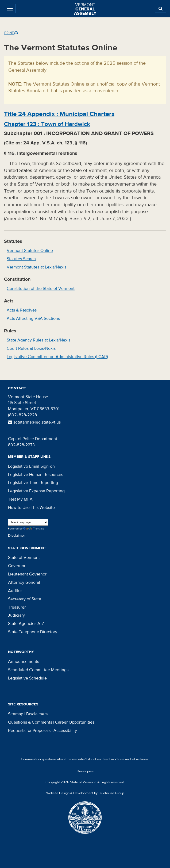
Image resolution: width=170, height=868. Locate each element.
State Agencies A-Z (26, 624)
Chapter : (47, 124)
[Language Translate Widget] (28, 522)
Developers (85, 771)
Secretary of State (25, 599)
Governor (17, 566)
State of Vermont (24, 558)
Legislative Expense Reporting (36, 491)
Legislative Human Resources (36, 475)
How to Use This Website (31, 508)
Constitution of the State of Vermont (41, 289)
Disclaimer (17, 536)
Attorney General (24, 582)
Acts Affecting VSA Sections (33, 318)
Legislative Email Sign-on (31, 466)
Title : (59, 114)
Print (11, 33)
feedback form (113, 759)
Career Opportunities (75, 722)
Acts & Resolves (22, 310)
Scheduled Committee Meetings (38, 670)
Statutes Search (21, 259)
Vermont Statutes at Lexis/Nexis (36, 267)
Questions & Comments (30, 722)
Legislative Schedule (27, 678)
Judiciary (16, 615)
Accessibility (65, 731)
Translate (34, 529)
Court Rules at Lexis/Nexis (31, 348)
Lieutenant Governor (27, 574)
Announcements (24, 662)
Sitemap (16, 714)
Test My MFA (20, 499)
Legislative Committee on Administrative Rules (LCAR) (57, 357)
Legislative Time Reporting (33, 483)
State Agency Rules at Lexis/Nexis (38, 340)
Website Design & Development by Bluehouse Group (85, 793)
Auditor (15, 591)
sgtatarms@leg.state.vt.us (34, 422)
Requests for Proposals (29, 731)
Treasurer (17, 607)
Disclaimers (37, 714)
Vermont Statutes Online (30, 251)
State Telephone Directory (33, 632)
